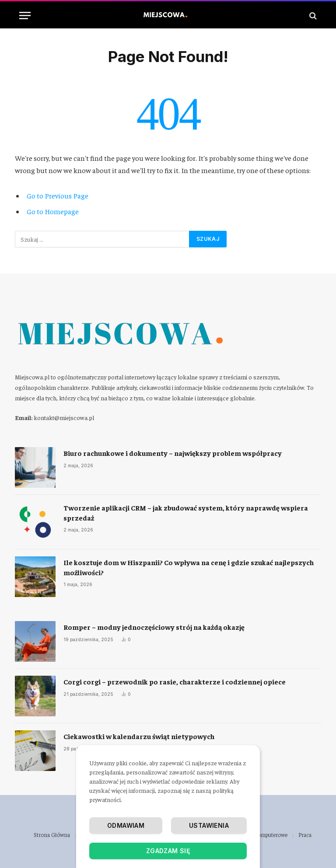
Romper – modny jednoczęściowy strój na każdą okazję (154, 627)
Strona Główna (52, 835)
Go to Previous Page (58, 196)
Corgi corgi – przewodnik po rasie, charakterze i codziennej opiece (175, 681)
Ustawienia (209, 825)
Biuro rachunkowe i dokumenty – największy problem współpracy (173, 453)
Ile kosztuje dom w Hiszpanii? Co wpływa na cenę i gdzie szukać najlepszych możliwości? (189, 567)
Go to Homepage (53, 211)
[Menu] (25, 16)
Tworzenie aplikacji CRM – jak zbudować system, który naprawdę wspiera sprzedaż (186, 512)
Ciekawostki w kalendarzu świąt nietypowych (139, 736)
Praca (305, 835)
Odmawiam (126, 825)
